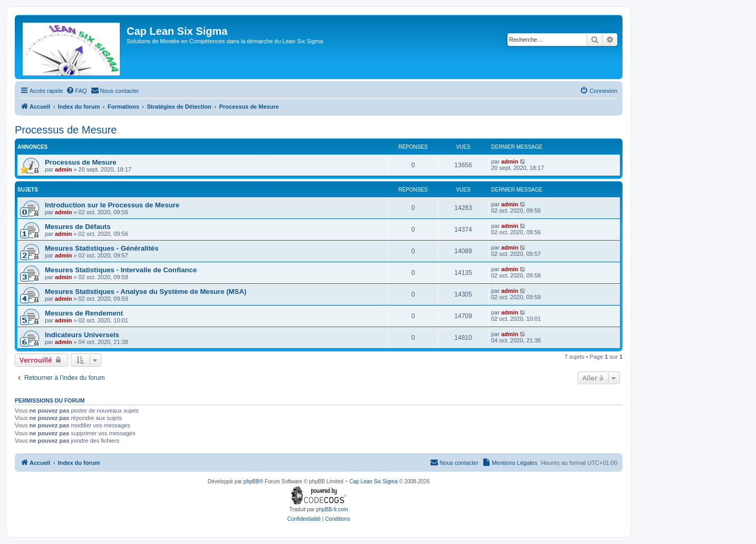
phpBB (252, 481)
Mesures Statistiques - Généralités (102, 248)
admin (63, 169)
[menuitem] (76, 91)
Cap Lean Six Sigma (373, 481)
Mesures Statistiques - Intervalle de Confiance (121, 270)
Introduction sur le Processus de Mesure (112, 205)
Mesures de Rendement (84, 313)
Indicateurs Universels (82, 335)
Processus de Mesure (66, 130)
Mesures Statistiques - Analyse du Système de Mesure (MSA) (146, 292)
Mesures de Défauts (78, 227)
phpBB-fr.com (332, 509)
